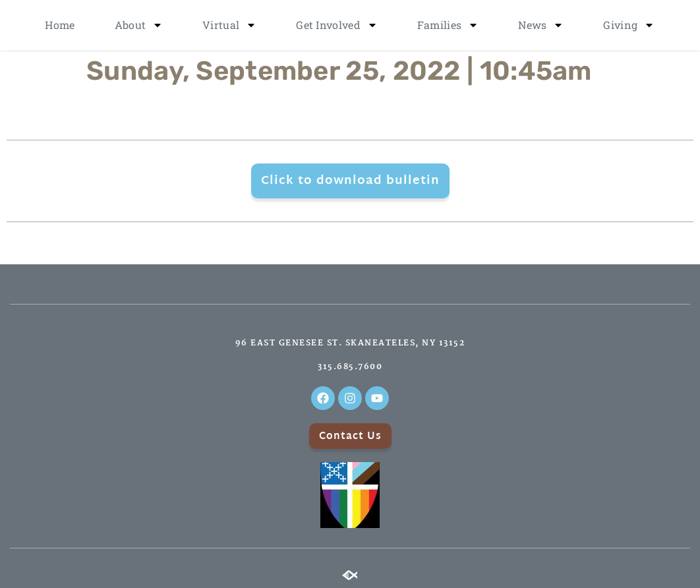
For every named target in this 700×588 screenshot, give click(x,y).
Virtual (229, 25)
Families (448, 25)
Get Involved (337, 25)
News (541, 25)
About (139, 25)
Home (60, 25)
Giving (629, 25)
